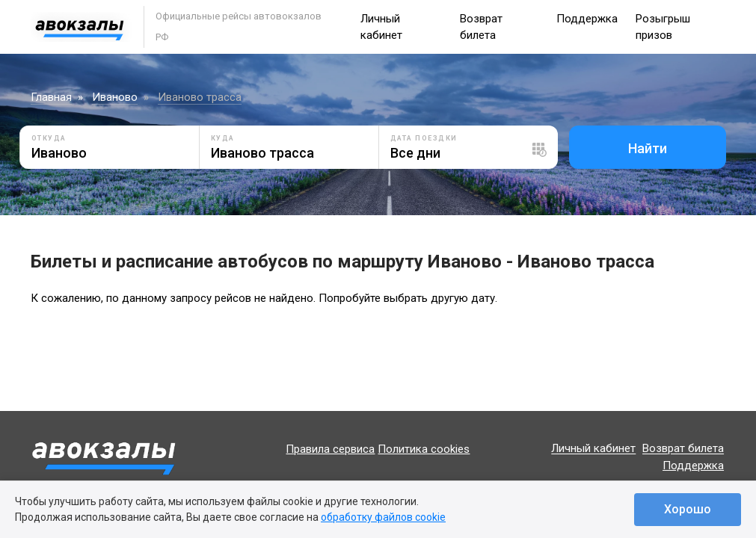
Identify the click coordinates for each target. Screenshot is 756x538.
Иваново (115, 97)
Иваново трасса (200, 97)
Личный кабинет (593, 449)
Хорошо (688, 509)
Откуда (49, 138)
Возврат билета (683, 449)
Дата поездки (424, 138)
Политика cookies (424, 449)
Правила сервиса (330, 449)
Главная (51, 97)
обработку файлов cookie (383, 517)
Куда (223, 138)
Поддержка (587, 19)
